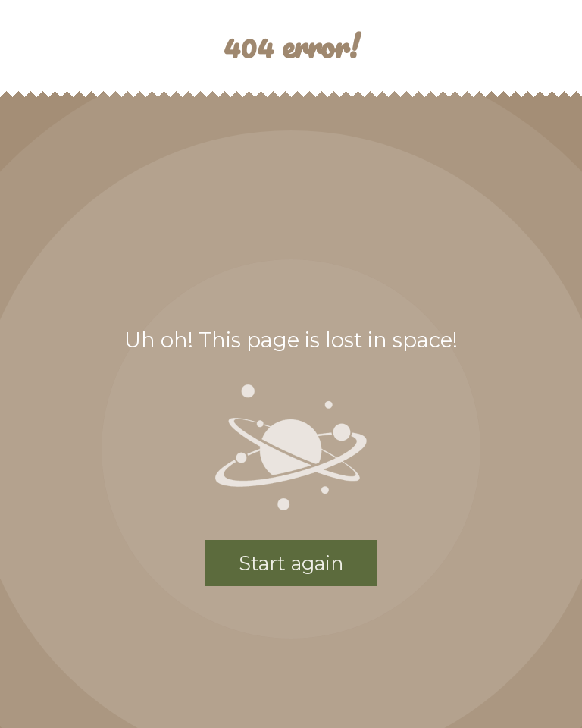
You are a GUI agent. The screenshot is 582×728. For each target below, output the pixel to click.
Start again (291, 563)
